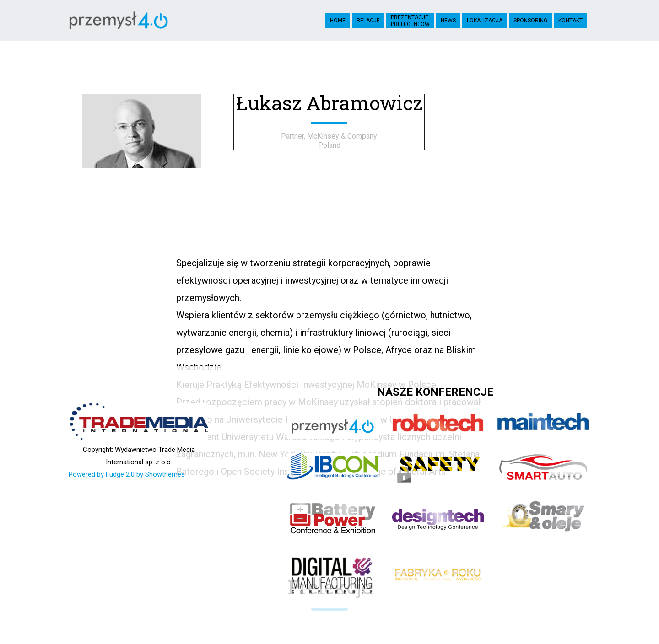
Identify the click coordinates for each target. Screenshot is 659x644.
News (448, 21)
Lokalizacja (485, 21)
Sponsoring (530, 21)
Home (338, 21)
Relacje (368, 21)
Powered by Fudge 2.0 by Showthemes (127, 474)
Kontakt (570, 21)
